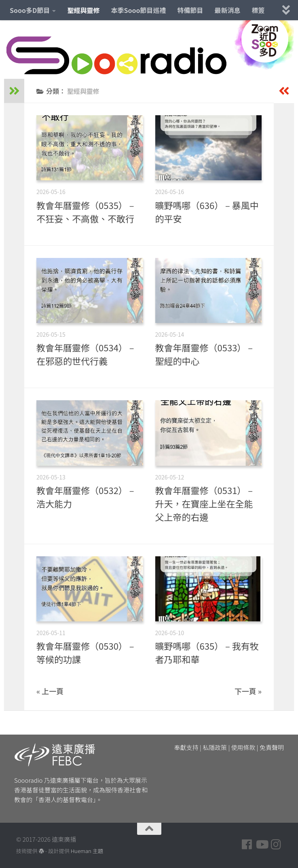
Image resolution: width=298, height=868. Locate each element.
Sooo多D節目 (30, 10)
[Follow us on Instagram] (276, 845)
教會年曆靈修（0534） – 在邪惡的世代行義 (85, 354)
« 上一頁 (50, 691)
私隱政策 (215, 747)
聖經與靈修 (83, 10)
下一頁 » (248, 691)
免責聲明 (272, 747)
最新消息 (228, 10)
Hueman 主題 (87, 851)
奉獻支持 (186, 747)
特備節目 (190, 10)
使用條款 (243, 747)
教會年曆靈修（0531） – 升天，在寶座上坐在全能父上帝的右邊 (204, 503)
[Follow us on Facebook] (247, 845)
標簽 (258, 10)
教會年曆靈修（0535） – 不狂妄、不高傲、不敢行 (85, 212)
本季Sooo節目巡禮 (138, 10)
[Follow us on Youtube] (262, 845)
